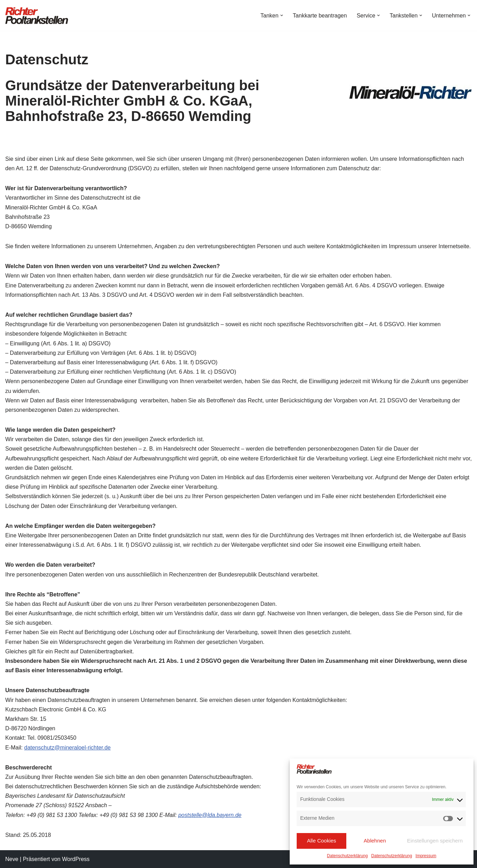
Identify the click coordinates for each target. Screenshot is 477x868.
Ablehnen (375, 841)
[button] (282, 15)
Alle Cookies (321, 841)
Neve (12, 859)
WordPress (76, 859)
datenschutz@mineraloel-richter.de (67, 748)
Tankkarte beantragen (320, 16)
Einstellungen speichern (435, 841)
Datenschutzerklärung (348, 856)
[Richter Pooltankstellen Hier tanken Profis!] (37, 15)
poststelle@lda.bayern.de (210, 815)
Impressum (426, 856)
